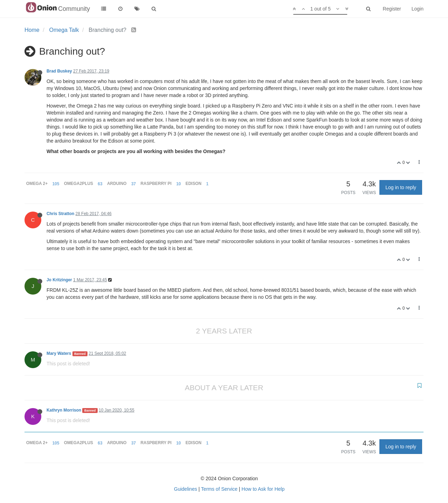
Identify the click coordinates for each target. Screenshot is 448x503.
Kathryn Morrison (64, 410)
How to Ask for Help (263, 489)
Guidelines (185, 489)
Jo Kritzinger (59, 280)
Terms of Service (219, 489)
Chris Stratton (60, 214)
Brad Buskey (59, 71)
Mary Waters (59, 353)
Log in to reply (401, 187)
